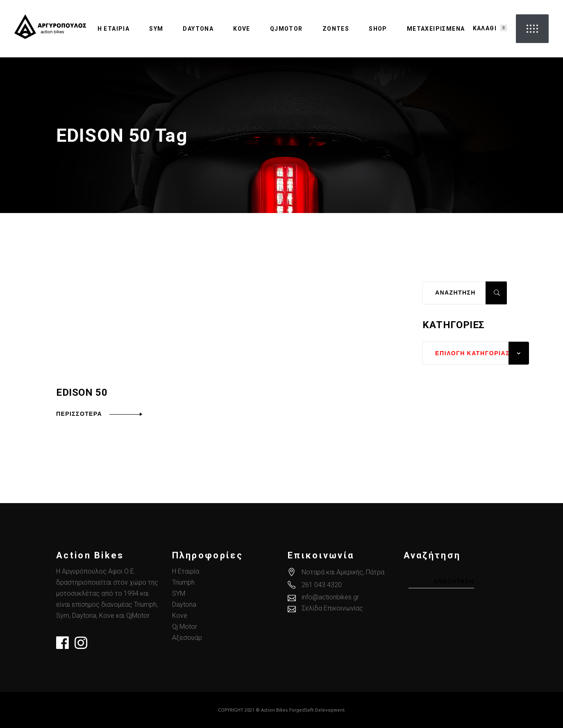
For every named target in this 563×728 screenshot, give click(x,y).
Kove (180, 616)
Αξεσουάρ (187, 638)
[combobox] (476, 353)
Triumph (183, 582)
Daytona (184, 604)
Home (406, 136)
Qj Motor (185, 627)
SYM (179, 593)
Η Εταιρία (186, 571)
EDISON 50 (82, 392)
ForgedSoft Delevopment (317, 710)
